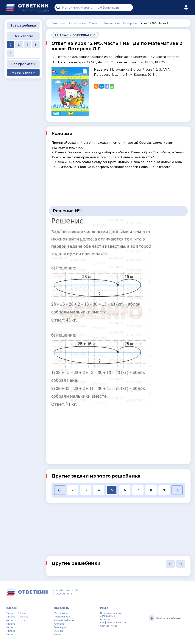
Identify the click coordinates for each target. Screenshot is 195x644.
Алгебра (59, 624)
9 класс (23, 613)
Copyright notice (109, 626)
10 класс (23, 617)
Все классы (23, 36)
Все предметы (23, 64)
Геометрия (60, 627)
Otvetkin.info (64, 594)
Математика (61, 613)
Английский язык (64, 620)
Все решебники (23, 25)
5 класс (11, 624)
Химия (58, 634)
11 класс (23, 620)
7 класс (11, 631)
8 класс (11, 634)
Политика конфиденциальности (113, 621)
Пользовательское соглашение (111, 614)
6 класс (11, 627)
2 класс (11, 613)
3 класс (11, 617)
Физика (58, 631)
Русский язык (62, 617)
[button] (60, 490)
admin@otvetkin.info (66, 590)
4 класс (11, 620)
